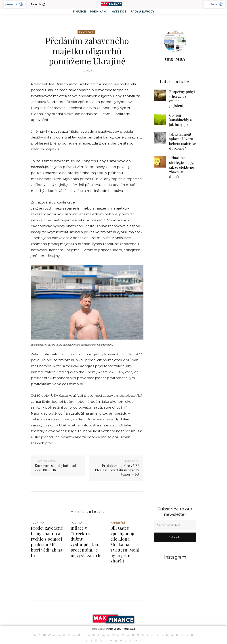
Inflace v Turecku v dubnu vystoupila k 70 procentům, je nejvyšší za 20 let (85, 534)
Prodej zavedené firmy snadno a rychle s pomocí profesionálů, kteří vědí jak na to (45, 536)
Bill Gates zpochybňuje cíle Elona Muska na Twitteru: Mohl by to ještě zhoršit (126, 536)
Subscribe (175, 537)
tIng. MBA (175, 59)
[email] (175, 525)
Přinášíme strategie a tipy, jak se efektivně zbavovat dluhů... (182, 150)
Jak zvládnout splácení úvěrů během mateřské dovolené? (180, 130)
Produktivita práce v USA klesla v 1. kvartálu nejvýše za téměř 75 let (117, 470)
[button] (39, 4)
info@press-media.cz (120, 612)
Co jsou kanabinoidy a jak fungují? (182, 112)
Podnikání (86, 32)
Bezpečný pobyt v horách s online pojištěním (181, 95)
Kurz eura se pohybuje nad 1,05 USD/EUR (55, 468)
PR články (75, 638)
